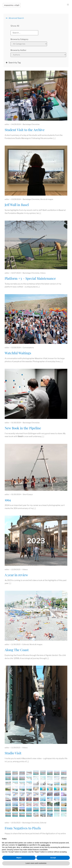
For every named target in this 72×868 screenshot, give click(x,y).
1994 (8, 500)
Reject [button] (19, 858)
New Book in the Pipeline (23, 428)
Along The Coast (17, 650)
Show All (15, 26)
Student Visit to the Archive (25, 130)
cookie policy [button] (45, 845)
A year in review (16, 575)
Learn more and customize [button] (36, 863)
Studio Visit (13, 753)
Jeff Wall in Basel (17, 205)
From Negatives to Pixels (23, 828)
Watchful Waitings (18, 353)
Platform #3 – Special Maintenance (30, 278)
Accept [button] (53, 858)
